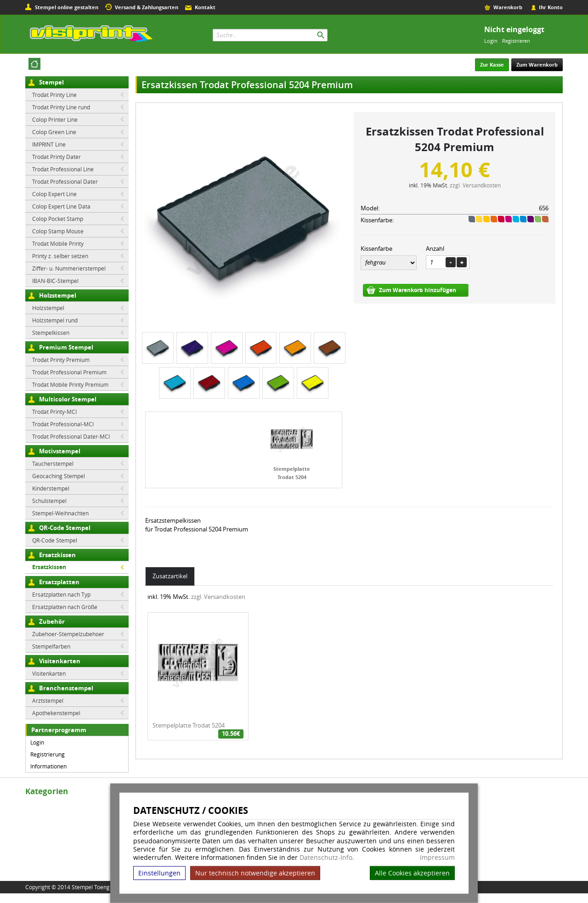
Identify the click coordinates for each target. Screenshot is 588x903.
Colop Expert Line (54, 194)
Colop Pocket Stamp (58, 219)
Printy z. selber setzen (60, 256)
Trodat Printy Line (54, 95)
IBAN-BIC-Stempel (55, 281)
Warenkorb (508, 7)
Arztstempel (48, 700)
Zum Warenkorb (537, 65)
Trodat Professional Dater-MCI (71, 436)
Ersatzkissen (57, 555)
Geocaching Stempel (59, 476)
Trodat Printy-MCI (54, 412)
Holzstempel (58, 295)
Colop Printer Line (55, 119)
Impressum (437, 858)
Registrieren (516, 41)
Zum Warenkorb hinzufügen (418, 290)
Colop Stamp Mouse (58, 231)
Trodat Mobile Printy (58, 243)
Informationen (48, 766)
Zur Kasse (492, 65)
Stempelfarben (51, 646)
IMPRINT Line (49, 144)
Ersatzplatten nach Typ (61, 594)
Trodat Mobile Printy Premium (70, 384)
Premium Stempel (66, 347)
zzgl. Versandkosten (475, 185)
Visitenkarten (60, 661)
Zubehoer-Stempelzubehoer (68, 634)
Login (491, 41)
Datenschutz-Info (326, 857)
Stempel (51, 82)
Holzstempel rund (55, 320)
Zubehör (52, 621)
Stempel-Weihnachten (60, 513)
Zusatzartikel (170, 576)
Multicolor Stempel (68, 399)
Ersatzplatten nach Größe (65, 607)
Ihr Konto (551, 7)
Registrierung (48, 754)
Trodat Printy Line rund (61, 107)
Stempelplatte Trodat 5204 (189, 725)
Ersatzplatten (59, 582)
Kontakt (205, 7)
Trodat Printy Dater (57, 157)
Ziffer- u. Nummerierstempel (69, 268)
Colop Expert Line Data (61, 206)
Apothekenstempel (56, 713)
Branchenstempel (66, 688)
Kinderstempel (51, 488)
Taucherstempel (53, 463)
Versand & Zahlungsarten (147, 7)
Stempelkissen (51, 333)
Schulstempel (49, 501)
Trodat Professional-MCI (63, 424)
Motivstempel (60, 451)
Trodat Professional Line (63, 169)
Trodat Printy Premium (61, 360)
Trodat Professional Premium (69, 372)
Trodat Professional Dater (65, 181)
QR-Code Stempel (65, 528)
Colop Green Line (54, 132)
